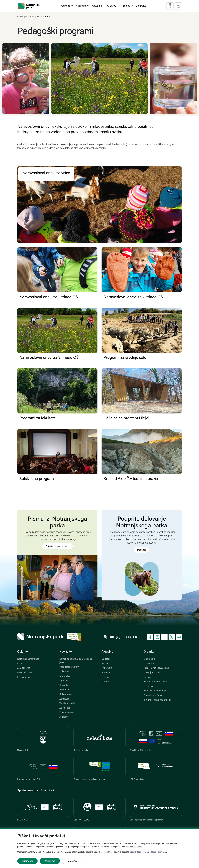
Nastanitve (65, 676)
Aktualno (107, 652)
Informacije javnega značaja (158, 700)
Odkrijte (23, 652)
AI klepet (64, 717)
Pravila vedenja (67, 713)
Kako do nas (66, 694)
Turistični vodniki (68, 703)
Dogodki (106, 659)
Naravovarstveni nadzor (156, 682)
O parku (149, 652)
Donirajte (141, 6)
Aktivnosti (64, 690)
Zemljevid (64, 699)
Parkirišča (106, 677)
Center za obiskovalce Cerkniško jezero (76, 661)
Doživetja (64, 685)
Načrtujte (22, 17)
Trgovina (64, 681)
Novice (105, 664)
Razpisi (147, 677)
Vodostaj (106, 673)
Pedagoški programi (69, 667)
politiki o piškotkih (134, 847)
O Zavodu (149, 664)
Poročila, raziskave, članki (156, 668)
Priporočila (107, 668)
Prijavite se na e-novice (57, 546)
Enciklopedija (24, 677)
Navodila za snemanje (155, 691)
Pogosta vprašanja (153, 695)
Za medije (149, 686)
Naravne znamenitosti (28, 659)
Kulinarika (64, 672)
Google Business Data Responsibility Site (148, 852)
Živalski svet (23, 668)
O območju (149, 659)
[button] (67, 6)
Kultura (21, 664)
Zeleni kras (65, 708)
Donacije (142, 550)
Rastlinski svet (25, 673)
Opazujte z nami (152, 673)
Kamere (105, 682)
